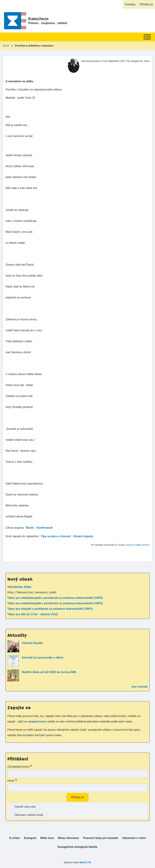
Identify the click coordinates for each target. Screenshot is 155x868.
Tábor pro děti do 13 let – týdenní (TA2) (33, 614)
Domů (6, 46)
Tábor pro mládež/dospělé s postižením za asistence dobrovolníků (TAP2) (55, 598)
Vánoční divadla (32, 643)
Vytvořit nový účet (25, 807)
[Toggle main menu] (77, 37)
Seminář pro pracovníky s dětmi (43, 658)
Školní (30, 528)
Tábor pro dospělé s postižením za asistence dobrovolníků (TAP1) (50, 609)
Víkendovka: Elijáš (19, 587)
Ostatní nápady (83, 536)
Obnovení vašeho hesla (29, 815)
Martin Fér (85, 862)
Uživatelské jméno (18, 767)
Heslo (11, 781)
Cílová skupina (15, 528)
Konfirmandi (45, 528)
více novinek (139, 687)
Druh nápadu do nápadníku (22, 536)
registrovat (130, 545)
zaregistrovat (37, 722)
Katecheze (38, 19)
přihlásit (146, 545)
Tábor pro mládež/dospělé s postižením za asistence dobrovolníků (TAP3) (55, 603)
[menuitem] (130, 4)
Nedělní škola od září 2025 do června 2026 (49, 672)
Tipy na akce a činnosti (56, 536)
